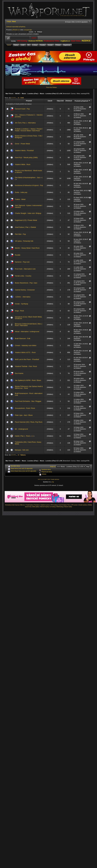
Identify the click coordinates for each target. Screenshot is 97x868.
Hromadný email (10, 505)
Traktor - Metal (20, 199)
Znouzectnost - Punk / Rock (25, 408)
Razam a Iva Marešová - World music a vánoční (28, 171)
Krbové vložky (68, 507)
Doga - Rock (19, 311)
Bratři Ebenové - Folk (23, 338)
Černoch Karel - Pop (22, 109)
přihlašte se (16, 30)
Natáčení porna (45, 505)
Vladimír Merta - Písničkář (24, 151)
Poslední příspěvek (82, 101)
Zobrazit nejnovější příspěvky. (16, 27)
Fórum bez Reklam (51, 87)
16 (18, 98)
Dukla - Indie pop (21, 192)
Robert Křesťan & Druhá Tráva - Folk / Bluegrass (29, 137)
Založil (50, 101)
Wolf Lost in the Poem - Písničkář (27, 359)
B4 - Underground (21, 429)
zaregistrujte (28, 30)
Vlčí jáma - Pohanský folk (24, 241)
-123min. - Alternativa (23, 297)
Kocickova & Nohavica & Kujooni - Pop (29, 185)
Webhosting (60, 507)
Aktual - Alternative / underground (27, 332)
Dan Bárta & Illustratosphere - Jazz (28, 178)
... (17, 98)
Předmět (29, 101)
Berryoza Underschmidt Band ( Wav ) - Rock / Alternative (29, 325)
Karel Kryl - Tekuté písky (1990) (26, 157)
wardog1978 (85, 93)
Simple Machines (55, 479)
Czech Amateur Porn (64, 505)
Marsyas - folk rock (22, 450)
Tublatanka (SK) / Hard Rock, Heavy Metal (28, 443)
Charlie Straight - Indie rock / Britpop (28, 213)
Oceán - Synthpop (21, 304)
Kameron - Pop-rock (22, 262)
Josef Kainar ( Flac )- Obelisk (25, 227)
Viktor (78, 93)
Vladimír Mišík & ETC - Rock (25, 352)
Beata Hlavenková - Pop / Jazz (26, 283)
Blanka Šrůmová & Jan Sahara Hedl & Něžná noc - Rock (29, 387)
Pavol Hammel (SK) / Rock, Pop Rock (29, 422)
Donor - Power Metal (22, 144)
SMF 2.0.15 (41, 479)
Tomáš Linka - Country (23, 276)
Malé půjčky (36, 507)
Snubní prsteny (83, 505)
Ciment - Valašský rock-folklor (26, 345)
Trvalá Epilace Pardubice (33, 505)
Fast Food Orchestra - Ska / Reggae (28, 401)
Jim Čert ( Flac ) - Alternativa (25, 123)
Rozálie (18, 255)
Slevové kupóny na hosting (48, 507)
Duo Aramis (19, 373)
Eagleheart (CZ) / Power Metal (26, 220)
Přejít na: (53, 467)
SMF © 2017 (47, 479)
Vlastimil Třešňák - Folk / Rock (26, 366)
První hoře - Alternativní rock (25, 269)
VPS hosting (54, 505)
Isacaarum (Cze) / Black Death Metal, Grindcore (28, 318)
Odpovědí (60, 101)
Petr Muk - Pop (20, 234)
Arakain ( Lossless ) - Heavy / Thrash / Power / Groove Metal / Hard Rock (29, 130)
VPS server (74, 505)
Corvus (73, 93)
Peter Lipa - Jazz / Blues (24, 415)
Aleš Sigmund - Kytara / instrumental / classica (29, 206)
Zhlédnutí (69, 101)
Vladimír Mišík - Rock (23, 164)
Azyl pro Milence (20, 505)
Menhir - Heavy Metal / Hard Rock (27, 248)
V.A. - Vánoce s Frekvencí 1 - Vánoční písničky (29, 116)
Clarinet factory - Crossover (25, 290)
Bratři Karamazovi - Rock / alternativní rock (29, 394)
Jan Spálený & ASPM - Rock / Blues (28, 380)
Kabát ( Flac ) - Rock (22, 436)
